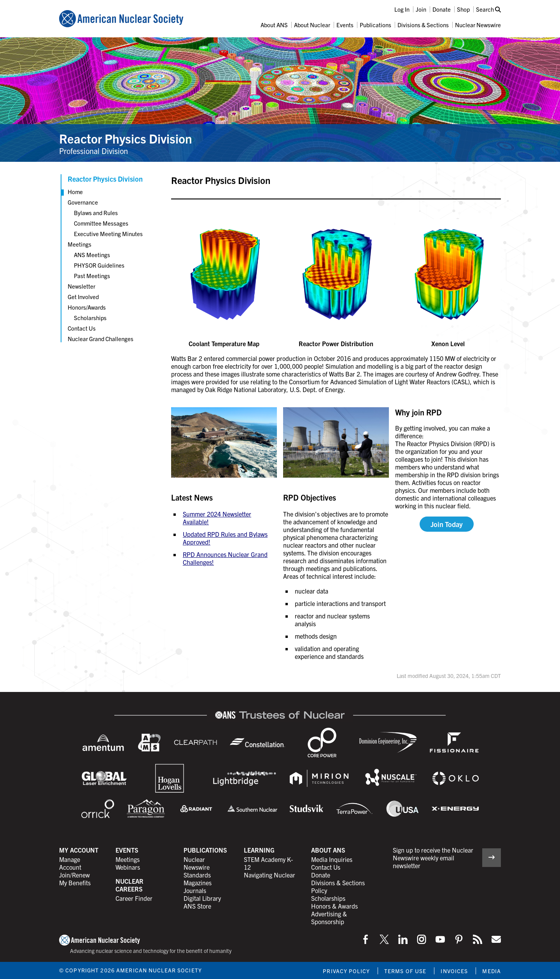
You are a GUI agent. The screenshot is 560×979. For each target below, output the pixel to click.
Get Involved (83, 297)
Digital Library (202, 898)
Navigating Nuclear (269, 875)
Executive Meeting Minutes (108, 234)
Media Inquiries (332, 859)
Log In (402, 9)
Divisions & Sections (423, 25)
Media (492, 971)
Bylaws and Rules (96, 213)
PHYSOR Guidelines (99, 265)
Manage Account (70, 863)
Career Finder (134, 898)
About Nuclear (312, 25)
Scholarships (90, 318)
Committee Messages (101, 223)
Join (421, 9)
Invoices (454, 971)
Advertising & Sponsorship (329, 918)
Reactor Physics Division (126, 138)
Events (345, 25)
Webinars (128, 867)
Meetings (80, 244)
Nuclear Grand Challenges (101, 339)
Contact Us (82, 328)
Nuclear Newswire (478, 25)
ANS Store (197, 906)
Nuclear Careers (129, 885)
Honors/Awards (87, 307)
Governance (83, 202)
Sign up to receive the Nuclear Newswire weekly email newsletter (433, 858)
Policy (319, 890)
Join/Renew (74, 875)
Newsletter (81, 286)
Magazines (198, 883)
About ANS (274, 25)
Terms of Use (405, 971)
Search (488, 9)
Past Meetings (92, 276)
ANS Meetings (92, 255)
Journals (195, 890)
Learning (259, 850)
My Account (79, 850)
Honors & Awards (334, 906)
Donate (442, 9)
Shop (463, 9)
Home (75, 192)
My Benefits (75, 883)
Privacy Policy (346, 971)
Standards (197, 875)
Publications (375, 25)
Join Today (447, 524)
